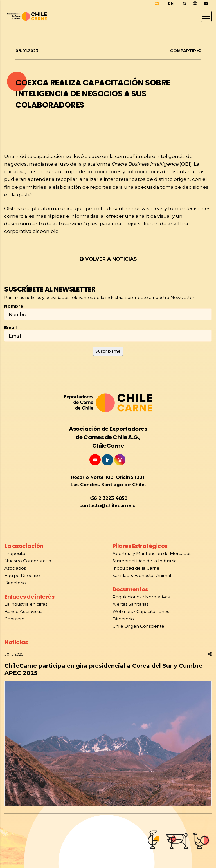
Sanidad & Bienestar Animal (142, 575)
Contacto (14, 619)
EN (171, 3)
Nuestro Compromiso (28, 561)
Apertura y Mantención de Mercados (152, 553)
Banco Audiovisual (24, 611)
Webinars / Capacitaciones (141, 611)
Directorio (15, 583)
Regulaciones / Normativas (141, 597)
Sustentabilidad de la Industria (145, 561)
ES (157, 3)
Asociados (15, 568)
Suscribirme (108, 351)
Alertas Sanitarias (130, 604)
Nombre (14, 306)
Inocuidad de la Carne (136, 568)
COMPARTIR (185, 51)
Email (10, 328)
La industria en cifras (26, 604)
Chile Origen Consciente (138, 626)
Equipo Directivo (22, 575)
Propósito (15, 553)
